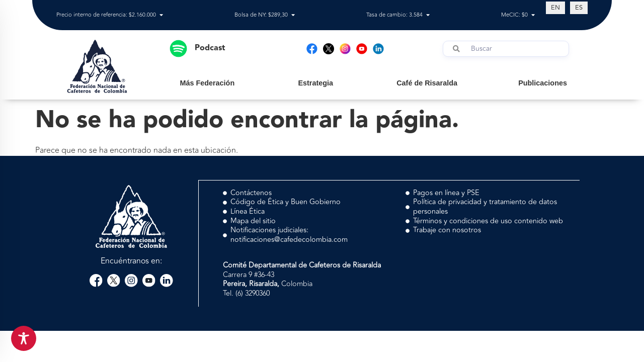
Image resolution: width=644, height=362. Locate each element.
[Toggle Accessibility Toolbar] (24, 338)
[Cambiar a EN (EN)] (555, 8)
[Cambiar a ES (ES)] (579, 8)
